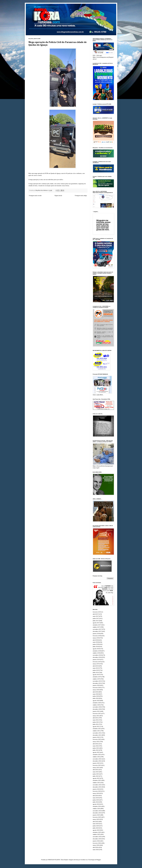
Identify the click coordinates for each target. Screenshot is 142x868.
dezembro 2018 (97, 657)
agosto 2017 (96, 623)
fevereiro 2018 (97, 636)
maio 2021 (96, 720)
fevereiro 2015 (97, 612)
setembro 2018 (97, 651)
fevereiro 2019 (97, 662)
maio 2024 (96, 798)
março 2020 (96, 690)
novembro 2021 (97, 733)
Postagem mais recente (35, 196)
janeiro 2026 (96, 841)
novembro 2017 (97, 629)
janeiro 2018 (96, 634)
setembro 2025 (97, 832)
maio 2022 (96, 746)
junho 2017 (96, 619)
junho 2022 (96, 748)
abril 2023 (96, 770)
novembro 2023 (97, 785)
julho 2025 (96, 828)
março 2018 (96, 638)
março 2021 (96, 716)
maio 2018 (96, 642)
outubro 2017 (96, 627)
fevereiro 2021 (97, 714)
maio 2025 (96, 824)
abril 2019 (96, 666)
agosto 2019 (96, 675)
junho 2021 (96, 722)
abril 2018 (96, 640)
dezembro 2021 (97, 735)
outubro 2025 (96, 835)
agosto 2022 (96, 752)
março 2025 (96, 819)
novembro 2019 (97, 681)
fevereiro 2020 (97, 688)
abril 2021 (96, 718)
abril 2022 (96, 744)
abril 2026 (96, 847)
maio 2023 (96, 772)
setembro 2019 (97, 677)
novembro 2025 (97, 837)
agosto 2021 (96, 727)
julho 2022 (96, 750)
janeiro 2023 (96, 763)
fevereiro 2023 (97, 765)
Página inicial (58, 196)
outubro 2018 (96, 653)
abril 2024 (96, 796)
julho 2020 (96, 698)
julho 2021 (96, 724)
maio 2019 (96, 668)
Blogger (99, 860)
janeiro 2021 (96, 711)
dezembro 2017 (97, 631)
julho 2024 (96, 802)
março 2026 (96, 845)
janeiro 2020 (96, 685)
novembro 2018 (97, 655)
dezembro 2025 (97, 839)
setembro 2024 (97, 806)
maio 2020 (96, 694)
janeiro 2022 (96, 737)
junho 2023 (96, 774)
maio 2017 (96, 616)
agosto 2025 (96, 830)
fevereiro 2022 (97, 739)
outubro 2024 (96, 809)
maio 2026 (96, 850)
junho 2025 (96, 826)
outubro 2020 (96, 705)
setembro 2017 (97, 625)
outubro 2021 (96, 731)
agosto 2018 (96, 649)
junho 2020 (96, 696)
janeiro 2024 (96, 789)
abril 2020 (96, 692)
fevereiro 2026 (97, 843)
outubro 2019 (96, 679)
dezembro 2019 (97, 683)
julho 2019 (96, 673)
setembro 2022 (97, 755)
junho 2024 (96, 800)
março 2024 (96, 793)
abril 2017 (96, 614)
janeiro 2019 (96, 660)
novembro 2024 (97, 811)
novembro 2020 (97, 707)
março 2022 (96, 742)
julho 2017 (96, 621)
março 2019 (96, 664)
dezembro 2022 (97, 761)
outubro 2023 (96, 783)
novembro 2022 (97, 759)
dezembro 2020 (97, 709)
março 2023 (96, 768)
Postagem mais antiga (81, 196)
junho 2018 (96, 644)
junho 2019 (96, 670)
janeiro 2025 (96, 815)
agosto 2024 (96, 804)
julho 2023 (96, 776)
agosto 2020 (96, 701)
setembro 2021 (97, 729)
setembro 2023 (97, 780)
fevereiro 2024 (97, 791)
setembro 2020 (97, 703)
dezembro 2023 (97, 787)
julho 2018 (96, 647)
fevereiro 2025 (97, 817)
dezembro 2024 (97, 813)
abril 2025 (96, 822)
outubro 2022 (96, 757)
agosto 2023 (96, 778)
